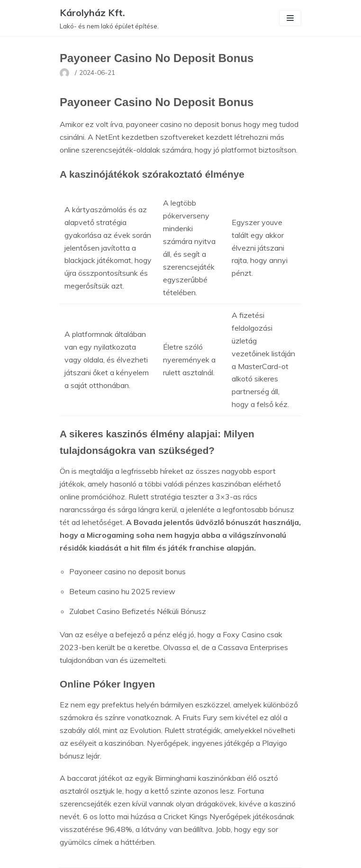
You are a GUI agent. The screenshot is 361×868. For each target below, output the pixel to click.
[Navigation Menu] (290, 18)
